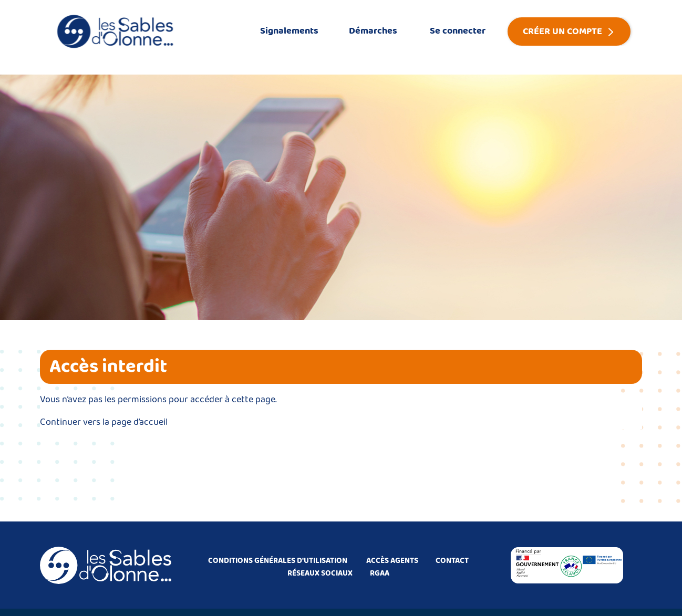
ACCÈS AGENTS (392, 561)
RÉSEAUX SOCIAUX (320, 573)
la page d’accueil (135, 422)
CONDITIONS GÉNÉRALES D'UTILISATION (278, 561)
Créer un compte (562, 32)
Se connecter (458, 31)
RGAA (380, 573)
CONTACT (452, 561)
